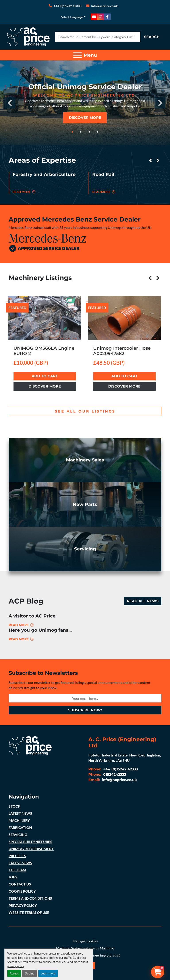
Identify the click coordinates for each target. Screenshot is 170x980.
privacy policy (16, 966)
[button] (72, 132)
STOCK (14, 806)
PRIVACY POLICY (23, 905)
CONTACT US (20, 884)
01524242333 (114, 775)
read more (24, 192)
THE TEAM (17, 870)
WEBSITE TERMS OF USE (29, 912)
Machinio (107, 948)
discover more (85, 118)
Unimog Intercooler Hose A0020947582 (122, 351)
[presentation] (10, 103)
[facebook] (107, 17)
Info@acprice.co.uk (104, 6)
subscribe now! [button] (85, 710)
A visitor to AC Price (32, 616)
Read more (19, 625)
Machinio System (69, 948)
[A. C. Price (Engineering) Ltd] (30, 745)
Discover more (45, 386)
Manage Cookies (85, 941)
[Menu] (77, 55)
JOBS (13, 877)
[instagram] (101, 17)
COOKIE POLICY (22, 891)
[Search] (98, 37)
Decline (30, 973)
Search (152, 37)
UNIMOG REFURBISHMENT (31, 849)
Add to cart (45, 376)
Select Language (72, 17)
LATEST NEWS (20, 813)
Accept (14, 973)
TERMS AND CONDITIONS (30, 898)
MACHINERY (19, 820)
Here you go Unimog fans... (40, 630)
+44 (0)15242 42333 (68, 6)
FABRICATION (20, 827)
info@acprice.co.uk (119, 780)
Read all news (143, 601)
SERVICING (18, 834)
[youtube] (94, 17)
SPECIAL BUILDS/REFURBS (30, 842)
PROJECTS (17, 856)
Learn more (48, 973)
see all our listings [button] (85, 411)
